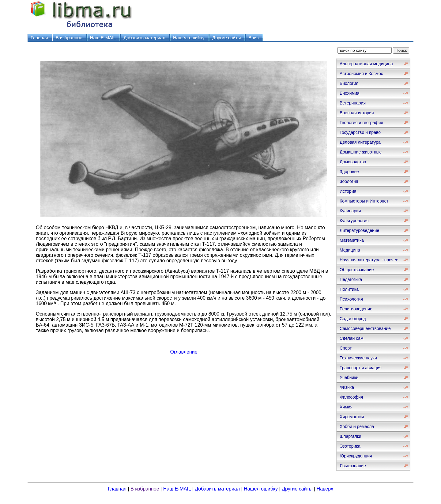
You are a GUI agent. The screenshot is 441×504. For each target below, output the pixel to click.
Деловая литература (360, 142)
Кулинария (350, 211)
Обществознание (357, 270)
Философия (351, 397)
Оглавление (184, 352)
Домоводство (353, 162)
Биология (349, 83)
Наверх (325, 489)
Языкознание (353, 466)
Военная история (357, 113)
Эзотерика (350, 446)
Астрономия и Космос (361, 74)
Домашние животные (361, 152)
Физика (347, 387)
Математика (352, 240)
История (348, 191)
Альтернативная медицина (366, 64)
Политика (349, 289)
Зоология (349, 181)
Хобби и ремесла (357, 426)
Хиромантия (352, 417)
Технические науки (358, 358)
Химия (346, 407)
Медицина (350, 250)
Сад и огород (353, 319)
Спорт (346, 348)
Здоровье (349, 172)
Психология (351, 299)
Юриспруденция (356, 456)
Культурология (354, 221)
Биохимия (349, 93)
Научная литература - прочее (369, 260)
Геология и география (361, 123)
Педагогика (351, 279)
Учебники (349, 377)
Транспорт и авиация (361, 368)
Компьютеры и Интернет (364, 201)
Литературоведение (359, 230)
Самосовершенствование (365, 328)
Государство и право (360, 132)
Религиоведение (356, 309)
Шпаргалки (351, 436)
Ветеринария (353, 103)
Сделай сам (352, 338)
